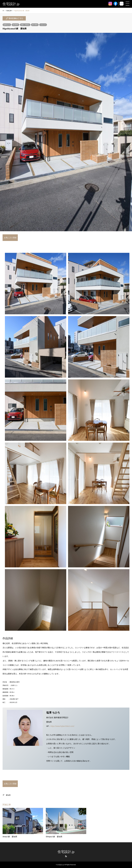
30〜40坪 (35, 25)
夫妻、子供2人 (25, 25)
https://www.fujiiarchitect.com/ (63, 726)
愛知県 (8, 795)
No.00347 (15, 25)
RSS (66, 856)
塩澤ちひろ (7, 25)
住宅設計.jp (66, 852)
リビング (43, 25)
